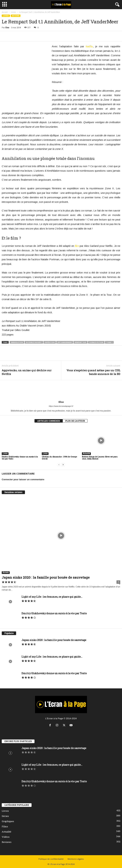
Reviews (16, 16)
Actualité (86, 453)
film (77, 246)
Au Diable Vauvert (34, 342)
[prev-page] (59, 465)
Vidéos (6, 837)
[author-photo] (61, 390)
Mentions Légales (76, 859)
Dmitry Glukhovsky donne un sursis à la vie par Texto (20, 458)
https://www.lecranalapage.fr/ (61, 406)
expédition (50, 342)
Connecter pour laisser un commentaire (23, 479)
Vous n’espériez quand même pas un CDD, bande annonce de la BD (93, 372)
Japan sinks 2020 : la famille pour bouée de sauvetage (46, 577)
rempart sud (80, 342)
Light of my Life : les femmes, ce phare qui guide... (52, 597)
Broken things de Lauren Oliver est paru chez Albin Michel (100, 458)
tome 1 (109, 342)
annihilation (17, 342)
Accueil (5, 12)
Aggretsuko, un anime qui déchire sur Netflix (27, 372)
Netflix (89, 46)
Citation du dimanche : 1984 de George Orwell (59, 458)
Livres (13, 12)
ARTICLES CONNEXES (49, 421)
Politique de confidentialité (51, 859)
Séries (5, 816)
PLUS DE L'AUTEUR (75, 421)
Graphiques (8, 821)
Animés (6, 572)
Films (5, 826)
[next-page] (63, 465)
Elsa (7, 28)
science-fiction (96, 342)
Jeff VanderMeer (65, 342)
